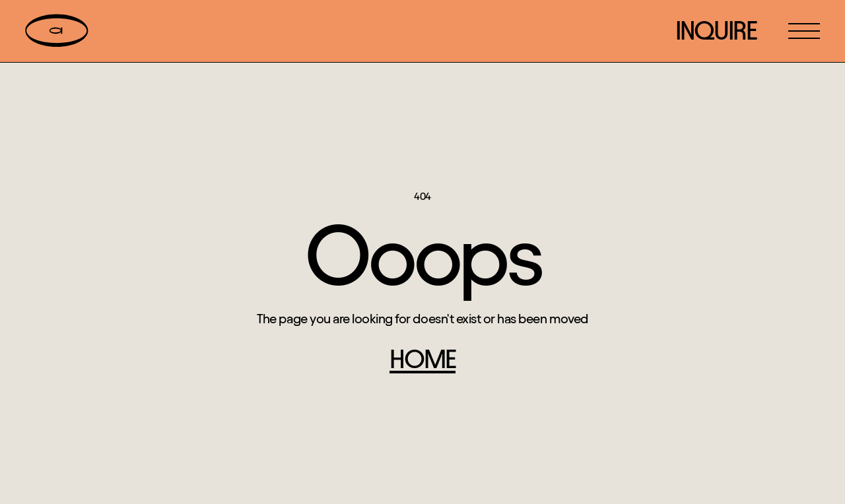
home (422, 359)
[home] (57, 31)
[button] (804, 31)
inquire (716, 31)
